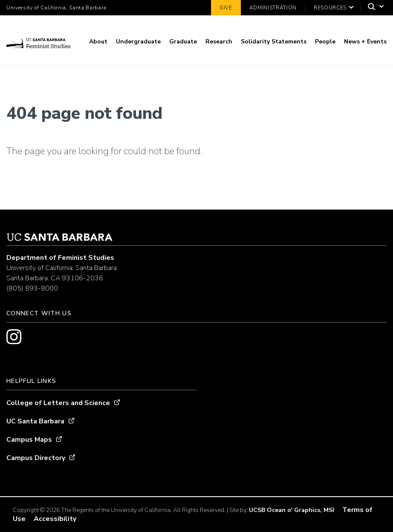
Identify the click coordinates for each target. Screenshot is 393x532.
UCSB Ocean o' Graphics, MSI (292, 510)
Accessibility (55, 519)
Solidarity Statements (274, 42)
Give (226, 8)
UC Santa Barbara (35, 421)
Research (219, 42)
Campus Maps (29, 440)
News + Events (365, 42)
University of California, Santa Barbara (56, 8)
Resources (330, 8)
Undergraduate (138, 42)
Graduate (183, 42)
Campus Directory (36, 458)
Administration (273, 8)
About (98, 42)
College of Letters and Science (58, 403)
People (325, 42)
